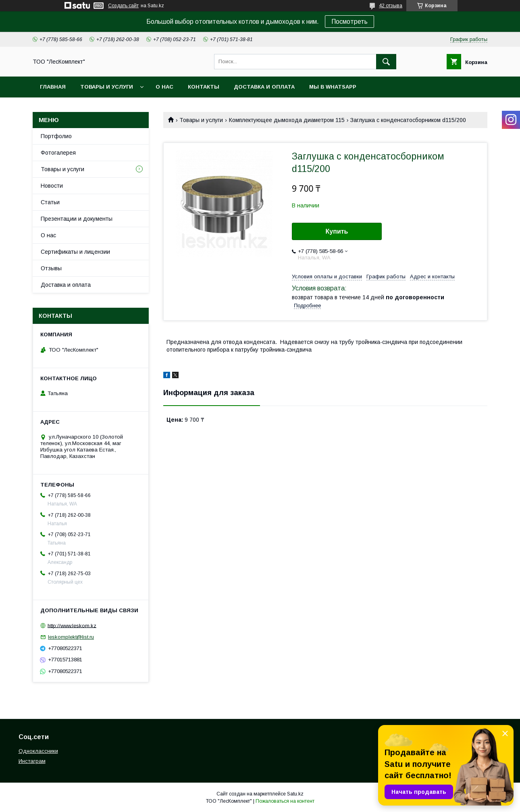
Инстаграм (32, 761)
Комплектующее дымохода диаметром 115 (287, 120)
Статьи (50, 202)
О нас (164, 87)
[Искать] (386, 62)
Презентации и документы (77, 219)
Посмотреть (349, 22)
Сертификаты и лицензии (75, 252)
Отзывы (51, 268)
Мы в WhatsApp (333, 87)
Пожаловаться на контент (285, 801)
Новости (52, 186)
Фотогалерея (58, 153)
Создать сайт (123, 6)
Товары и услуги (107, 87)
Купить (337, 231)
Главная (53, 87)
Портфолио (56, 136)
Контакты (204, 87)
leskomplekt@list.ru (71, 637)
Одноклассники (38, 751)
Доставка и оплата (264, 87)
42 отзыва (391, 6)
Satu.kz (295, 794)
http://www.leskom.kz (72, 625)
